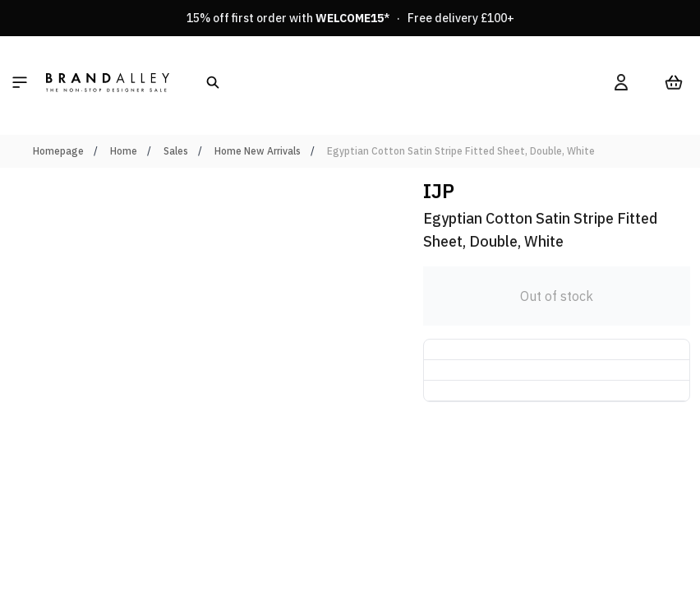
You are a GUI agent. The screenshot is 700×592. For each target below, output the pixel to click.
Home (124, 151)
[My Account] (621, 82)
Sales (176, 151)
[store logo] (108, 82)
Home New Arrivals (258, 151)
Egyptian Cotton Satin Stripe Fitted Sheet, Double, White (461, 151)
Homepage (58, 151)
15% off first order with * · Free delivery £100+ (350, 18)
